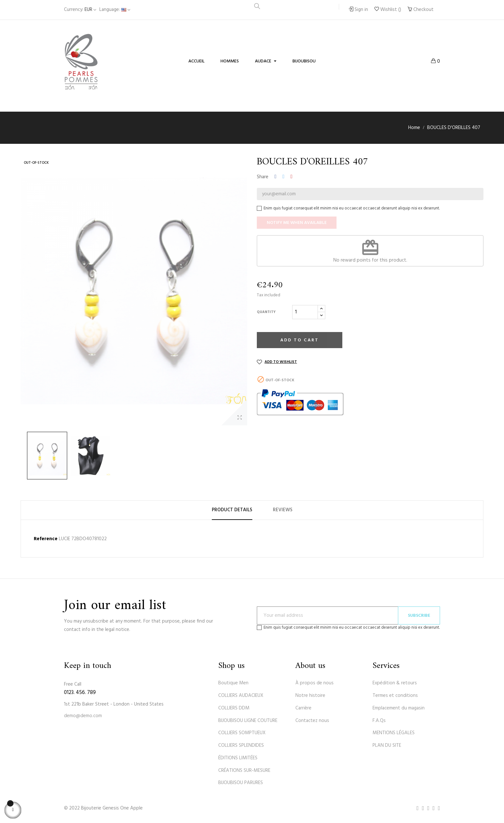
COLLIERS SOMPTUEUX (242, 733)
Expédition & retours (395, 683)
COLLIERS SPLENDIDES (241, 745)
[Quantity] (305, 312)
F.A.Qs (379, 721)
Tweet (283, 177)
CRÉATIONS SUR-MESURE (244, 771)
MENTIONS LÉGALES (394, 733)
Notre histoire (310, 696)
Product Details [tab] (232, 510)
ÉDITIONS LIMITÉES (238, 758)
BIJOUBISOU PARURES (241, 783)
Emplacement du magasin (399, 708)
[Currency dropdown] (80, 10)
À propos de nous (315, 683)
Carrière (303, 708)
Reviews (283, 510)
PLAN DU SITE (387, 745)
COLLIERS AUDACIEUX (241, 696)
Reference (46, 539)
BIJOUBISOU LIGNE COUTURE (248, 721)
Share (275, 177)
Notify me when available (297, 223)
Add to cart (300, 340)
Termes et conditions (395, 696)
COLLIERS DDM (234, 708)
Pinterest (292, 177)
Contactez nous (312, 721)
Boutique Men (233, 683)
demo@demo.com (83, 716)
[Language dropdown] (115, 10)
